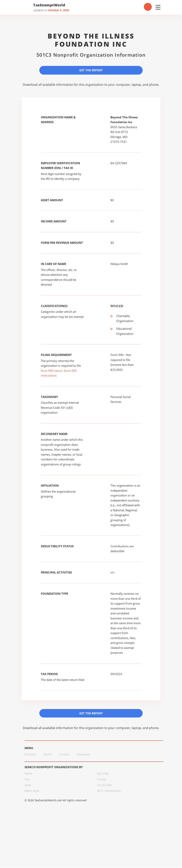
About (48, 754)
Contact (64, 754)
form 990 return (52, 371)
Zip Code (103, 774)
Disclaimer (83, 754)
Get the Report (91, 70)
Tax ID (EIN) (104, 785)
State (28, 785)
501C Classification (109, 791)
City (27, 779)
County (101, 779)
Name (28, 774)
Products (30, 754)
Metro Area (32, 791)
